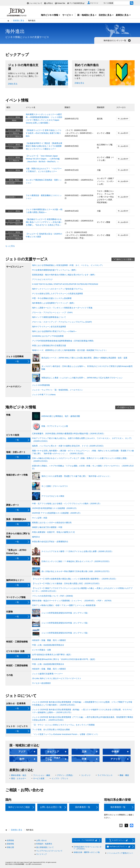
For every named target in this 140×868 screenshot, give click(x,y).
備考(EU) (36, 537)
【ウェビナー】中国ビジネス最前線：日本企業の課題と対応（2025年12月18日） (66, 583)
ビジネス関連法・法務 (41, 650)
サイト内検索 (108, 3)
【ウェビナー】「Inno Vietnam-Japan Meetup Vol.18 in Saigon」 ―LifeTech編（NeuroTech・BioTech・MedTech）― (43, 159)
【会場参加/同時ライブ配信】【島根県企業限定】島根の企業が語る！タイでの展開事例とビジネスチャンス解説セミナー (44, 146)
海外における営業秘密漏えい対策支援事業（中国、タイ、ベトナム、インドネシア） (68, 265)
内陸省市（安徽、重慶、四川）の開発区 (49, 640)
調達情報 (10, 844)
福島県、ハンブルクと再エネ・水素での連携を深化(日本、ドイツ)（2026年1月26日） (68, 446)
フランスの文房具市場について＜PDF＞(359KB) (52, 596)
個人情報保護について (45, 847)
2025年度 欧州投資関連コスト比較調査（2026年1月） (55, 508)
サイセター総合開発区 (41, 683)
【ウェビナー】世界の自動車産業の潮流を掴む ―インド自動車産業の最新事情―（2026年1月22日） (75, 579)
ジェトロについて (36, 3)
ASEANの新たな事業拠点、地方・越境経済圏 (61, 416)
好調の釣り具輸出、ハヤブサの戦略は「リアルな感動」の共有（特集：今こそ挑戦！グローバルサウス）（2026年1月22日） (83, 467)
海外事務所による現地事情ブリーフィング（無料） (54, 303)
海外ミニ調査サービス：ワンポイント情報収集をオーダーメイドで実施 (62, 308)
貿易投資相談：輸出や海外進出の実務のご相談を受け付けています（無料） (64, 275)
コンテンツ (86, 775)
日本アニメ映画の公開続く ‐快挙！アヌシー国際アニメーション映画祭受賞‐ (64, 605)
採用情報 (10, 840)
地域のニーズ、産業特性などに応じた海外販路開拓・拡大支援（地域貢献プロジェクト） (70, 350)
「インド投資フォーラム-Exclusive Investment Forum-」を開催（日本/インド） (65, 734)
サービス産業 (39, 778)
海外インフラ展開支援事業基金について (49, 317)
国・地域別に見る (87, 15)
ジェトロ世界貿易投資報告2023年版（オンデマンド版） (65, 633)
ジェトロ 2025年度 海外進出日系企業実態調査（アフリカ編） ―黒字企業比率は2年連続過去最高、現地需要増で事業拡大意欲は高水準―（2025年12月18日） (83, 719)
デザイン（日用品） (66, 775)
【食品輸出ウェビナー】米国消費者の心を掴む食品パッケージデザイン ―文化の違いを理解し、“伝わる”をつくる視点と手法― (44, 222)
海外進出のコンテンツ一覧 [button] (117, 40)
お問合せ (50, 3)
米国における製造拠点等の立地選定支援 (49, 345)
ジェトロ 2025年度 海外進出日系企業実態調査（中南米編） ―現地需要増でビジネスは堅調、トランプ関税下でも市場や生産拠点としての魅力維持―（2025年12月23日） (82, 703)
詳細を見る (13, 84)
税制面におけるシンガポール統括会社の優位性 (52, 523)
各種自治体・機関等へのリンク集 (87, 852)
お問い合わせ (41, 840)
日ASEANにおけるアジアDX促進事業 (48, 336)
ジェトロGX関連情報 (41, 385)
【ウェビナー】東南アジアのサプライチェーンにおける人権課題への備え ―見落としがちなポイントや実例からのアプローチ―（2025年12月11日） (82, 590)
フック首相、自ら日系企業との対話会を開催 (51, 730)
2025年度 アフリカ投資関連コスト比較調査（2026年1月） (57, 513)
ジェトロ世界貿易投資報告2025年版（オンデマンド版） (65, 613)
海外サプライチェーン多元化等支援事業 (49, 327)
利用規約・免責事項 (44, 844)
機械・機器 (124, 775)
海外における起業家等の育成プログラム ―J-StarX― (54, 331)
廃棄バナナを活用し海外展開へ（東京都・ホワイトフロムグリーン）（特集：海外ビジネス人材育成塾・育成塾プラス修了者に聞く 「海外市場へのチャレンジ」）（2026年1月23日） (83, 452)
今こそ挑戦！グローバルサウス (55, 486)
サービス (68, 15)
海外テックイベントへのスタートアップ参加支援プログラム (57, 289)
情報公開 (10, 847)
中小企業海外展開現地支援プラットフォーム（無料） (55, 270)
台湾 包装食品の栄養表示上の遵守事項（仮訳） (52, 655)
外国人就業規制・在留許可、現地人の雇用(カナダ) (53, 532)
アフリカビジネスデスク (42, 279)
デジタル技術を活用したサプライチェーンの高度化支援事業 (57, 294)
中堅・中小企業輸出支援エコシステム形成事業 (52, 298)
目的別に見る (106, 15)
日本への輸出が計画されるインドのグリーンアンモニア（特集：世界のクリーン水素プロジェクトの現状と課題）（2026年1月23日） (80, 460)
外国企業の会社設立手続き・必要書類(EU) (50, 542)
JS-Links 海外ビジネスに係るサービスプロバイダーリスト (57, 678)
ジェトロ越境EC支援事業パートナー (47, 674)
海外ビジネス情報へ (125, 259)
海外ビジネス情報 (51, 15)
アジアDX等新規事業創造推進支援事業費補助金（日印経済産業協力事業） (63, 341)
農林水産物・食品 (19, 775)
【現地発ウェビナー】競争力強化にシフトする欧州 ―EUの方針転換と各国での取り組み (44, 133)
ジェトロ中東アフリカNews (44, 395)
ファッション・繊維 (42, 775)
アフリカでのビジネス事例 (53, 496)
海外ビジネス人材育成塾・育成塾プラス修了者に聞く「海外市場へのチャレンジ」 (76, 476)
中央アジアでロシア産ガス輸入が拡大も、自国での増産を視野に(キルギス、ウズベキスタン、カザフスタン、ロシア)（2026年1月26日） (82, 440)
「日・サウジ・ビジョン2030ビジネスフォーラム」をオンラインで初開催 (63, 725)
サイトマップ (41, 854)
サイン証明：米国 (40, 518)
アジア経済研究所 (77, 3)
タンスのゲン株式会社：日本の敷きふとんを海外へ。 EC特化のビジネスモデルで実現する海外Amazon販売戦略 (87, 368)
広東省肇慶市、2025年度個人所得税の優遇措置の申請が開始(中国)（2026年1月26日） (69, 434)
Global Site (61, 3)
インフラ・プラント (60, 778)
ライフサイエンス (105, 775)
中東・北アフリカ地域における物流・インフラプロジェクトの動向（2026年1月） (67, 504)
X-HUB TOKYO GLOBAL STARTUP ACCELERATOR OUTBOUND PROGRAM (65, 284)
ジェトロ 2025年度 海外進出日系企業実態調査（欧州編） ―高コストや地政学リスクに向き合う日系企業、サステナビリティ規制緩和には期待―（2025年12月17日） (82, 711)
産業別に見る (123, 15)
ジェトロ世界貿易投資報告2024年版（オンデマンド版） (65, 623)
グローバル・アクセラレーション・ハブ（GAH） (53, 312)
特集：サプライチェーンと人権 (55, 426)
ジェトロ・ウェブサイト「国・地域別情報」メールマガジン (57, 390)
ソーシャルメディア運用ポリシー (120, 853)
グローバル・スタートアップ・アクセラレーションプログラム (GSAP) (62, 322)
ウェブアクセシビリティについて (49, 851)
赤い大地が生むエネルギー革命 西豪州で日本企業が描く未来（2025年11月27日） (76, 571)
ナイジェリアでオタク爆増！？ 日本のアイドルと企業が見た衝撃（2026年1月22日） (77, 551)
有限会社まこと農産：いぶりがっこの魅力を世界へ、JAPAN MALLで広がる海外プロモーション (82, 378)
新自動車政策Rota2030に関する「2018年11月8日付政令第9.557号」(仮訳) (64, 659)
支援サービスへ (127, 407)
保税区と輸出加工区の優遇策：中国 (47, 527)
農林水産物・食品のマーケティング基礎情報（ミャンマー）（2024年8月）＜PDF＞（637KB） (72, 601)
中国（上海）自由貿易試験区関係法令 (48, 645)
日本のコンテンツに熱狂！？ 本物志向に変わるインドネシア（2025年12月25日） (76, 561)
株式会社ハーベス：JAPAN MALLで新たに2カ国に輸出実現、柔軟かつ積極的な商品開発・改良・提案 (84, 358)
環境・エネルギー (19, 778)
